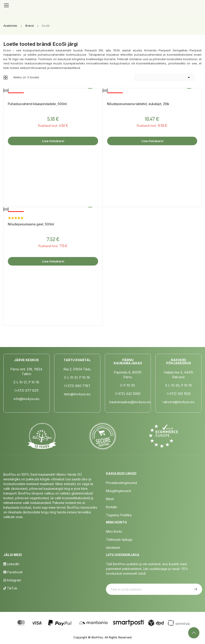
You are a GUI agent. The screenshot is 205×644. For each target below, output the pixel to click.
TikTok (10, 588)
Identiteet (113, 548)
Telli (195, 589)
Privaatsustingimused (121, 483)
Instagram (12, 580)
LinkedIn (11, 564)
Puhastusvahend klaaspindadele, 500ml (37, 104)
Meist (110, 499)
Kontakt (111, 507)
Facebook (13, 572)
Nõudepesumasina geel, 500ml (31, 224)
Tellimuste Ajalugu (119, 540)
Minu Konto (114, 531)
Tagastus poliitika (119, 515)
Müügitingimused (118, 491)
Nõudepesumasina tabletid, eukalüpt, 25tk (138, 104)
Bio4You (97, 637)
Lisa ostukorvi (53, 141)
